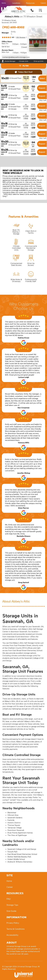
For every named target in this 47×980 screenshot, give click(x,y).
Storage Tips (12, 905)
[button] (16, 3)
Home (4, 3)
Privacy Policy (13, 923)
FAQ (9, 899)
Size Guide (11, 911)
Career (10, 887)
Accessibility (12, 935)
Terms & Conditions (16, 929)
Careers (43, 3)
